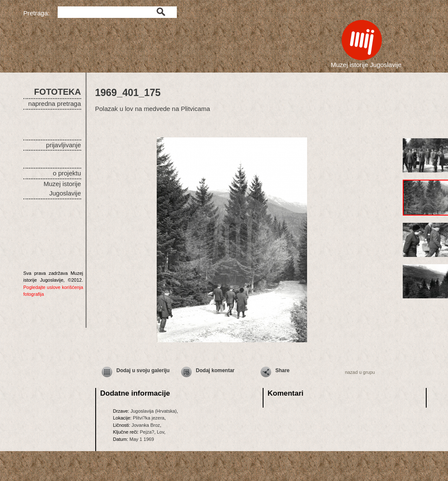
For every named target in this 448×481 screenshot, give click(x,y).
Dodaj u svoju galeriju (143, 370)
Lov (160, 432)
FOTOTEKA (58, 92)
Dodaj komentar (215, 370)
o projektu (67, 173)
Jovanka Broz (146, 425)
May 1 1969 (142, 439)
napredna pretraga (54, 103)
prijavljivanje (64, 145)
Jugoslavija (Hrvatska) (153, 411)
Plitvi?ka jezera (149, 418)
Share (283, 370)
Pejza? (147, 432)
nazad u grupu (360, 372)
